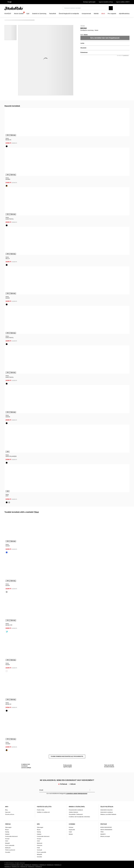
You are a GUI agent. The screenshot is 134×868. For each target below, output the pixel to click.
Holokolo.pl (43, 310)
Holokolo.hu (50, 310)
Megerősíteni (92, 235)
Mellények (8, 293)
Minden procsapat (105, 281)
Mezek (7, 274)
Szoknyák (40, 295)
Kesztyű (7, 283)
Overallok (8, 297)
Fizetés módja (41, 255)
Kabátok (7, 279)
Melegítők (40, 299)
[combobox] (126, 9)
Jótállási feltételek (73, 257)
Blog (6, 255)
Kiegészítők (72, 274)
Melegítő (7, 288)
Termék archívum (10, 259)
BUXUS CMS (15, 310)
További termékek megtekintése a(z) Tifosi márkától (67, 201)
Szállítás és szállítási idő (43, 257)
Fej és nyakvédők (10, 290)
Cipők (70, 277)
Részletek (83, 48)
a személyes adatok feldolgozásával (76, 238)
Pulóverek (40, 290)
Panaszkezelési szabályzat (76, 255)
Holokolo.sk (28, 310)
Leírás (82, 43)
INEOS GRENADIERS (106, 274)
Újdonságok (8, 272)
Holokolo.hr (31, 311)
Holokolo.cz (35, 310)
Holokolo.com (15, 311)
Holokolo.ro (58, 310)
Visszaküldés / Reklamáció (76, 259)
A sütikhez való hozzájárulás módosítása (79, 261)
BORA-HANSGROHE (106, 272)
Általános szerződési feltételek (108, 259)
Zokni (7, 286)
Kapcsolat (8, 257)
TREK (102, 277)
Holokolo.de (24, 311)
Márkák (71, 279)
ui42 (22, 310)
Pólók (38, 293)
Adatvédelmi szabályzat (107, 257)
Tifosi (82, 26)
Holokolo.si (8, 311)
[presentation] (6, 126)
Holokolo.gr (39, 311)
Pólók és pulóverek (10, 295)
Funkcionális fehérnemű (11, 281)
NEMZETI (103, 279)
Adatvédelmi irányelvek (106, 255)
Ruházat (71, 272)
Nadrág (7, 277)
